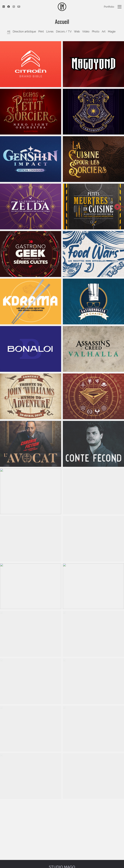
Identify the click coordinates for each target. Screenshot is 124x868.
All (9, 32)
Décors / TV (64, 32)
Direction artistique (24, 32)
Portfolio (109, 7)
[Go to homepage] (62, 7)
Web (77, 32)
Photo (96, 32)
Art (104, 32)
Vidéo (86, 32)
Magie (112, 32)
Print (41, 32)
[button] (120, 7)
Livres (50, 32)
